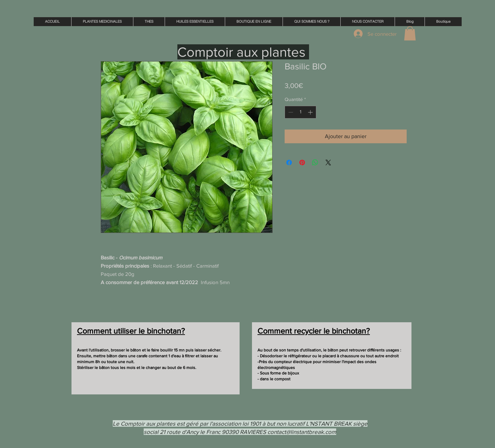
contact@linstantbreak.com (302, 432)
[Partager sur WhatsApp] (315, 163)
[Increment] (311, 112)
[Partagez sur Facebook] (289, 163)
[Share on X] (328, 163)
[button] (410, 33)
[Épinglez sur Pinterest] (302, 163)
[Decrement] (290, 112)
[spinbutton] (300, 112)
